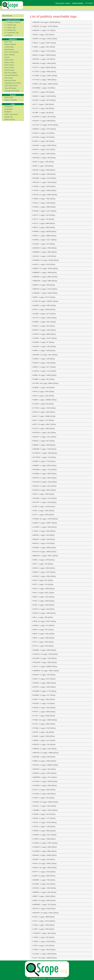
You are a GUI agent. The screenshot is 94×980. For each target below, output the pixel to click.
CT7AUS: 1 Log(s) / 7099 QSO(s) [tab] (44, 80)
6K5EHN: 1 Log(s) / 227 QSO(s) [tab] (43, 30)
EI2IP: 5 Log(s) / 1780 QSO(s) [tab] (43, 162)
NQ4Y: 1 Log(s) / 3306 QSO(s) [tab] (43, 638)
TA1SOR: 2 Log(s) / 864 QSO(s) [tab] (43, 794)
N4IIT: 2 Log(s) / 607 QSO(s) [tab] (42, 580)
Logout (68, 3)
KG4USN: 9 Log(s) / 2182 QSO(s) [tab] (44, 482)
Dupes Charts (9, 62)
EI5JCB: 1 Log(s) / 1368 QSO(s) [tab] (43, 174)
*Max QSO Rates (10, 88)
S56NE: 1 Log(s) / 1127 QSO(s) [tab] (43, 740)
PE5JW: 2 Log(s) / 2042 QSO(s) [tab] (43, 708)
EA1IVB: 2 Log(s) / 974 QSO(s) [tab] (43, 137)
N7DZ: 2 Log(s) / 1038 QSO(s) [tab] (43, 605)
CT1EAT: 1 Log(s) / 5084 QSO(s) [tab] (44, 71)
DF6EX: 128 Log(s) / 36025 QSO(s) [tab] (45, 84)
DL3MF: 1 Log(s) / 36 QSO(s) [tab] (42, 113)
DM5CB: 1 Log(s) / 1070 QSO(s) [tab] (44, 129)
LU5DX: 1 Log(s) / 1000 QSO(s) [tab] (43, 531)
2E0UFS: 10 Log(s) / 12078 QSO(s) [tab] (45, 26)
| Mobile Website (77, 3)
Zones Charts (9, 67)
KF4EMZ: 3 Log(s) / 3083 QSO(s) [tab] (44, 474)
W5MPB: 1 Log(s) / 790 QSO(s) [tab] (43, 880)
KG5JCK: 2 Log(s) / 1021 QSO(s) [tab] (44, 486)
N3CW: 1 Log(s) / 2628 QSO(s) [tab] (43, 568)
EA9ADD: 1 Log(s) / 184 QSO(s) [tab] (43, 158)
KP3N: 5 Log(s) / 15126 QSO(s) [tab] (43, 506)
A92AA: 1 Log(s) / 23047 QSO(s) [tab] (44, 43)
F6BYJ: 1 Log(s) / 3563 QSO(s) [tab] (43, 227)
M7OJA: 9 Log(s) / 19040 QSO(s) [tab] (44, 552)
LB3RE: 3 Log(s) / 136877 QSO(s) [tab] (44, 523)
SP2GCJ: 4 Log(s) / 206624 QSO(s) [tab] (45, 765)
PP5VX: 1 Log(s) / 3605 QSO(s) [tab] (43, 712)
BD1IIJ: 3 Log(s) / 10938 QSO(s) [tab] (44, 55)
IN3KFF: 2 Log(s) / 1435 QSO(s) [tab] (43, 330)
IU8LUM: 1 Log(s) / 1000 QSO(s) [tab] (44, 346)
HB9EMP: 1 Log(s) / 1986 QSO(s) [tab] (44, 272)
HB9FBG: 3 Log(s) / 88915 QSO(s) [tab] (44, 277)
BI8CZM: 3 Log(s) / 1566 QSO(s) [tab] (44, 63)
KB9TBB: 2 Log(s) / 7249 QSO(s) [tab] (44, 449)
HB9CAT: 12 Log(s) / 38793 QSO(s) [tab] (45, 268)
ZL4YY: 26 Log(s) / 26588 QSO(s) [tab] (44, 958)
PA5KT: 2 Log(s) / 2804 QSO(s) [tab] (43, 699)
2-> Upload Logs (10, 25)
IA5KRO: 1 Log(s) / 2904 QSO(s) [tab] (44, 305)
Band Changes (10, 55)
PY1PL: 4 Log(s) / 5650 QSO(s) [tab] (43, 724)
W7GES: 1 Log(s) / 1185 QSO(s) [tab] (44, 888)
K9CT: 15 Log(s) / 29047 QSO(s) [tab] (44, 424)
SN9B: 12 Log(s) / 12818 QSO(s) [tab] (44, 761)
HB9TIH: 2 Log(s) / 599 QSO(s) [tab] (43, 285)
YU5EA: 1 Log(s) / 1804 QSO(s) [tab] (43, 950)
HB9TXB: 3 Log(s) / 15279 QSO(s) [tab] (44, 289)
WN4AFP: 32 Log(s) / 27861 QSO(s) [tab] (45, 913)
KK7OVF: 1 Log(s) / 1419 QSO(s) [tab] (44, 502)
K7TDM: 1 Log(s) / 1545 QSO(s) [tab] (43, 408)
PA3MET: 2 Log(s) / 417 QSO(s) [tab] (43, 695)
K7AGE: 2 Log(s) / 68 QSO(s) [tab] (43, 404)
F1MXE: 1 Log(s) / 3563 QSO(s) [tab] (43, 186)
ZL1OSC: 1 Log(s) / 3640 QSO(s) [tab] (44, 954)
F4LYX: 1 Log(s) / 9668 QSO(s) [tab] (43, 223)
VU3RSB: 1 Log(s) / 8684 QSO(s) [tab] (44, 851)
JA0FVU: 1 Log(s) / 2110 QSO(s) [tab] (44, 371)
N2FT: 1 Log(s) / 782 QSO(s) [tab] (42, 564)
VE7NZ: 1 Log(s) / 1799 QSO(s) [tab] (43, 826)
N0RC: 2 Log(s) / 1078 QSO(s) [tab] (43, 560)
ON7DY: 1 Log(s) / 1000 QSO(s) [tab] (43, 687)
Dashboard (8, 16)
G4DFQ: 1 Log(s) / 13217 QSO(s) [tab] (44, 240)
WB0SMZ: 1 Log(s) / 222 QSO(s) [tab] (44, 904)
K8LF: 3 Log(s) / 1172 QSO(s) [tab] (43, 420)
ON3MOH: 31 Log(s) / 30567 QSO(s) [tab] (45, 671)
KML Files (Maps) (11, 73)
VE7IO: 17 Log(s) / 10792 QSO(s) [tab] (44, 822)
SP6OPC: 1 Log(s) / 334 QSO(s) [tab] (44, 769)
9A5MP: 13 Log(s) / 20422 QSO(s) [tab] (44, 39)
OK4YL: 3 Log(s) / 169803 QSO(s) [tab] (44, 666)
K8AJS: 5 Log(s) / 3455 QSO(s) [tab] (43, 412)
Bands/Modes (9, 49)
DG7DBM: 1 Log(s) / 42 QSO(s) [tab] (43, 88)
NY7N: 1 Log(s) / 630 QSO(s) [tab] (42, 646)
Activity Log (8, 117)
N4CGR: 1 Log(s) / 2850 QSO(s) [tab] (44, 576)
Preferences (9, 107)
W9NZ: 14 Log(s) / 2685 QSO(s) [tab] (43, 900)
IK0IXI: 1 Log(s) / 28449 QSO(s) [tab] (43, 309)
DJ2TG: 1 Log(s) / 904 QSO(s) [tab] (43, 92)
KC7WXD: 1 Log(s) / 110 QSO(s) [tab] (44, 457)
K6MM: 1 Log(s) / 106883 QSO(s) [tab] (44, 400)
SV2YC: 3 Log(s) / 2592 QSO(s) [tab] (43, 790)
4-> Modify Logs (10, 30)
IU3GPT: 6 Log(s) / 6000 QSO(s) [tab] (44, 334)
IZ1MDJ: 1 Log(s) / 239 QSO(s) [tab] (43, 359)
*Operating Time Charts (13, 83)
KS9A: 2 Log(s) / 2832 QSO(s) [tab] (43, 511)
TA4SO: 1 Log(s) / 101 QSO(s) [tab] (43, 798)
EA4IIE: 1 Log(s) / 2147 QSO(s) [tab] (43, 149)
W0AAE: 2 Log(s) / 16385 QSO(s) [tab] (44, 855)
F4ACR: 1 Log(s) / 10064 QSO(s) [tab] (44, 190)
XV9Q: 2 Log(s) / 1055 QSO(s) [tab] (43, 925)
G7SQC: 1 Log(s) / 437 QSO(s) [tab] (43, 244)
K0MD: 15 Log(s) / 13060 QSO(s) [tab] (44, 375)
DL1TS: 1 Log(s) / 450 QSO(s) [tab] (43, 108)
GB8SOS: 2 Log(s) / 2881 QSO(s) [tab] (44, 252)
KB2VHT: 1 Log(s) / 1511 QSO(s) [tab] (44, 437)
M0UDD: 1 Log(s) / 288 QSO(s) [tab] (43, 539)
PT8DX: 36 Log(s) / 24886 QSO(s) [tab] (44, 720)
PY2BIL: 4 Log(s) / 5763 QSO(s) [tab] (43, 728)
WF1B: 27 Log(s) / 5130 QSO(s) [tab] (43, 909)
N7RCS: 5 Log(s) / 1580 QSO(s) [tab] (43, 613)
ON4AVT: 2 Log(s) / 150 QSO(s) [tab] (43, 675)
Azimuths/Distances (11, 75)
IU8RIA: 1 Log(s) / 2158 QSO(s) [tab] (43, 350)
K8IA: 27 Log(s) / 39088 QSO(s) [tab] (43, 416)
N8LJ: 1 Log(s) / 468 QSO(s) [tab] (42, 617)
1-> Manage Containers (13, 22)
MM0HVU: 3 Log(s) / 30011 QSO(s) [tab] (45, 556)
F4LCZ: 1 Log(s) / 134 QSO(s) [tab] (43, 219)
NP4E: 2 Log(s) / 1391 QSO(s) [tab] (43, 634)
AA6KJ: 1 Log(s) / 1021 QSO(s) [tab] (43, 47)
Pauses (7, 57)
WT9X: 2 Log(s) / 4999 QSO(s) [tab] (43, 917)
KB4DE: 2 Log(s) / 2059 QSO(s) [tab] (43, 445)
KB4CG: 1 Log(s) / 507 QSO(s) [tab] (43, 441)
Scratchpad (8, 109)
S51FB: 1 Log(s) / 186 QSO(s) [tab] (43, 732)
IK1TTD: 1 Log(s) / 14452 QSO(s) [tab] (44, 318)
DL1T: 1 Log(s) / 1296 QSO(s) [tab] (43, 104)
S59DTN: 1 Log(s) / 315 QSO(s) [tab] (43, 744)
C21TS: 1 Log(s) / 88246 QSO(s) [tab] (44, 67)
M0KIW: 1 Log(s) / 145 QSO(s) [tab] (43, 535)
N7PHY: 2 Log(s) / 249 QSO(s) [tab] (43, 609)
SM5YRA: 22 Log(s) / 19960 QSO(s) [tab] (45, 753)
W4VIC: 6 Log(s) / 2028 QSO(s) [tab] (43, 876)
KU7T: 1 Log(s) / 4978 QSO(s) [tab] (43, 515)
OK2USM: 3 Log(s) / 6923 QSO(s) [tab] (44, 662)
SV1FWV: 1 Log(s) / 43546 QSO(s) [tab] (44, 781)
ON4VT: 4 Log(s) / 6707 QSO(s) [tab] (43, 679)
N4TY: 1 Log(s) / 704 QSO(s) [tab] (42, 584)
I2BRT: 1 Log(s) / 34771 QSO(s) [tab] (43, 297)
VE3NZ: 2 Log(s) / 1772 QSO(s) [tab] (43, 818)
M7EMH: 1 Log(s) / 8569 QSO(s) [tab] (44, 547)
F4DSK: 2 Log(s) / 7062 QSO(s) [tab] (43, 199)
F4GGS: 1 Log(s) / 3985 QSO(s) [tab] (43, 207)
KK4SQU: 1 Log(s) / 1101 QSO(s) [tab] (44, 498)
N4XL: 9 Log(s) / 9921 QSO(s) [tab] (43, 593)
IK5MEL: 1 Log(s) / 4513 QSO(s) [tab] (44, 322)
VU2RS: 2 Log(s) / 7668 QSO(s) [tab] (43, 839)
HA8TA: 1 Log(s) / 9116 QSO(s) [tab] (43, 264)
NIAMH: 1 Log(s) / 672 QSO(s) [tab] (43, 625)
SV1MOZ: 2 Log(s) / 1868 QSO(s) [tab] (44, 785)
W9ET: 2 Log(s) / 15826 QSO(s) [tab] (43, 896)
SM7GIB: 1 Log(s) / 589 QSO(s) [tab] (43, 757)
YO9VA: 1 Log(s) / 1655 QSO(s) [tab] (43, 941)
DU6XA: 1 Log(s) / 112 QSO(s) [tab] (43, 133)
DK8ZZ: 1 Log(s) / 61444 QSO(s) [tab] (44, 96)
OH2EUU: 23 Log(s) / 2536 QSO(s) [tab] (44, 654)
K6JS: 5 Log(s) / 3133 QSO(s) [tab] (43, 396)
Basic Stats (8, 42)
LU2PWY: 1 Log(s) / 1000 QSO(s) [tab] (44, 527)
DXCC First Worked (11, 52)
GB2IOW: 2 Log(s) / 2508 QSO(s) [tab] (44, 248)
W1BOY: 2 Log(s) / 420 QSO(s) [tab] (43, 859)
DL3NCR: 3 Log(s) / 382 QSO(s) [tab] (43, 117)
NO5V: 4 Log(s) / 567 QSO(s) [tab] (42, 630)
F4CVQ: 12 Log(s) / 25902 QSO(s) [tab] (44, 195)
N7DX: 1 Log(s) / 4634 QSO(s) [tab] (43, 601)
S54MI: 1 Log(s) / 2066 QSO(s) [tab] (43, 736)
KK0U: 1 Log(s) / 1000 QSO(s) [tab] (43, 494)
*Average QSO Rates (12, 91)
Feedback (8, 112)
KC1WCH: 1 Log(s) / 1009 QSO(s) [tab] (44, 453)
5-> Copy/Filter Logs (12, 33)
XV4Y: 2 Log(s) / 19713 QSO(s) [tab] (43, 921)
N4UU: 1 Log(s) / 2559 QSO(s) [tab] (43, 589)
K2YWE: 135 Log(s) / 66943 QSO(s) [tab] (45, 383)
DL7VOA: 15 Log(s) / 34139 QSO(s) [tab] (45, 125)
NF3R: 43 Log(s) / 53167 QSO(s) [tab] (44, 621)
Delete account (10, 119)
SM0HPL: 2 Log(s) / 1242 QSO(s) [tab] (44, 749)
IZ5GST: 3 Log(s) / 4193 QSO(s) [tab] (43, 363)
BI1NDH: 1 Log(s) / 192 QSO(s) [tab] (43, 59)
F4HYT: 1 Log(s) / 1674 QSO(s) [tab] (43, 215)
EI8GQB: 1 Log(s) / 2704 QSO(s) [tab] (44, 178)
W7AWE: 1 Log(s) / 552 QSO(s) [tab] (43, 884)
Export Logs (9, 97)
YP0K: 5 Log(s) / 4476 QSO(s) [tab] (43, 945)
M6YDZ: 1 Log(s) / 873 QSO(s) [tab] (43, 543)
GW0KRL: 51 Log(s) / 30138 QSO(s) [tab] (45, 260)
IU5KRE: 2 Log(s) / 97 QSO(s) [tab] (43, 342)
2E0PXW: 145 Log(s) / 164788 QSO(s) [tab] (46, 22)
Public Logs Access (11, 114)
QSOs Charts (9, 60)
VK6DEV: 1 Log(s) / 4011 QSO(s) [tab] (44, 835)
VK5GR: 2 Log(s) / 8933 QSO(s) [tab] (43, 831)
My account (60, 3)
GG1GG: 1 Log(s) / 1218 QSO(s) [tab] (44, 256)
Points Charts (9, 65)
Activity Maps (9, 47)
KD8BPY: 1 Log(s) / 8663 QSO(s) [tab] (44, 465)
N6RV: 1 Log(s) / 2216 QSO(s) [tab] (43, 597)
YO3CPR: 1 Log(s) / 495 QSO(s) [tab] (44, 933)
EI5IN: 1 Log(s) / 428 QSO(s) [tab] (42, 166)
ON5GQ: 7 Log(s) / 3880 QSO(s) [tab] (44, 683)
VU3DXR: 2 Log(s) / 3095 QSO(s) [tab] (44, 847)
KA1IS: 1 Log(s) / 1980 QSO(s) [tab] (43, 428)
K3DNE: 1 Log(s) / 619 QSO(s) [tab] (43, 387)
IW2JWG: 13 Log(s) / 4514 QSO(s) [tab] (44, 355)
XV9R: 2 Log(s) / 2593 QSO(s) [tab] (43, 929)
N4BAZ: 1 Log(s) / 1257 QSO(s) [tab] (43, 572)
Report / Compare (11, 100)
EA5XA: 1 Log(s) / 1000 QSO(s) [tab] (43, 154)
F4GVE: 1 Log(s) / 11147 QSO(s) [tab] (44, 211)
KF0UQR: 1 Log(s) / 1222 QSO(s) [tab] (44, 469)
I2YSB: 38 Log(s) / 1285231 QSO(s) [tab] (45, 301)
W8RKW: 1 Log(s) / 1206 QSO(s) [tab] (44, 892)
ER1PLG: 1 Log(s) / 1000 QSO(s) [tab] (44, 182)
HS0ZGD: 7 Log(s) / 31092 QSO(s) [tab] (44, 293)
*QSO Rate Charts (11, 86)
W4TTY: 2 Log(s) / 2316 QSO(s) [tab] (43, 872)
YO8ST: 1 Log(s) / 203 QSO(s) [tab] (43, 937)
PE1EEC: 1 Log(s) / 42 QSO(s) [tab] (43, 703)
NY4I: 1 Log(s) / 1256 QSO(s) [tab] (43, 642)
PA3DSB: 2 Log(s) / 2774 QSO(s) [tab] (44, 691)
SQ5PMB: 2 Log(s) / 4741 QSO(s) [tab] (44, 777)
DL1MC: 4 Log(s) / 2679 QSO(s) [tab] (43, 100)
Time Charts (9, 78)
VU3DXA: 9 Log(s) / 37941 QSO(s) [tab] (44, 843)
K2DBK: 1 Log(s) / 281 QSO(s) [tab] (43, 379)
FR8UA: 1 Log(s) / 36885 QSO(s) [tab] (44, 236)
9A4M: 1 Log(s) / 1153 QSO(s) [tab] (43, 35)
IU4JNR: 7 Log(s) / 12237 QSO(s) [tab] (44, 338)
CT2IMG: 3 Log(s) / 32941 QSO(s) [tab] (44, 76)
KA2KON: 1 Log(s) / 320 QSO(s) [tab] (44, 433)
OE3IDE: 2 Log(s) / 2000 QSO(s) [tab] (44, 650)
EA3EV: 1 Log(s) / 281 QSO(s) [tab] (43, 141)
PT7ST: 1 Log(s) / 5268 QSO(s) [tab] (43, 716)
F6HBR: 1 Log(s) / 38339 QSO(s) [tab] (44, 231)
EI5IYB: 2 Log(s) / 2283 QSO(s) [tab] (43, 170)
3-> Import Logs (10, 27)
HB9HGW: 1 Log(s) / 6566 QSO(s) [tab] (44, 281)
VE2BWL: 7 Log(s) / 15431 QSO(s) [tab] (44, 810)
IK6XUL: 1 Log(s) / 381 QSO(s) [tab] (43, 326)
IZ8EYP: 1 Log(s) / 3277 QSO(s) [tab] (43, 367)
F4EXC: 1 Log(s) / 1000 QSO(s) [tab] (43, 203)
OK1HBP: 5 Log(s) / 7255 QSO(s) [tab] (44, 658)
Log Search (8, 35)
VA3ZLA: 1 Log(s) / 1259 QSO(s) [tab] (44, 806)
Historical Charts (10, 80)
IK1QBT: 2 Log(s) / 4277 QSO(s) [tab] (43, 314)
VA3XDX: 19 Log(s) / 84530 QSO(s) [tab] (45, 802)
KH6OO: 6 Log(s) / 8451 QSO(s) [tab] (44, 490)
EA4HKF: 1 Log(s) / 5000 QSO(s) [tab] (44, 145)
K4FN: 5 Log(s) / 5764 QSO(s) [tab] (43, 391)
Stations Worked (10, 44)
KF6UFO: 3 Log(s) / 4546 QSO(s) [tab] (44, 478)
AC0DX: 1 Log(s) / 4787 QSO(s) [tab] (43, 51)
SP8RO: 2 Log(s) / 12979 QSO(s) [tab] (44, 773)
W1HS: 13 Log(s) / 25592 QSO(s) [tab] (44, 863)
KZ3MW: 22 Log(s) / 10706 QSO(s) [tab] (44, 519)
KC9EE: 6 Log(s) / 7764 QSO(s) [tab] (43, 461)
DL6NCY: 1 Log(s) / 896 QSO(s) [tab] (43, 121)
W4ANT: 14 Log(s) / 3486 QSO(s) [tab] (44, 867)
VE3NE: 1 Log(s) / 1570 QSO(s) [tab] (43, 814)
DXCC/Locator (9, 70)
